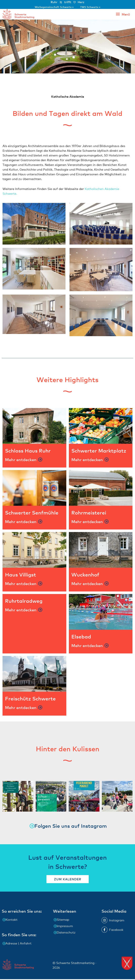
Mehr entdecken (21, 460)
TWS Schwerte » (90, 7)
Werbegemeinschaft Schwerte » (54, 7)
